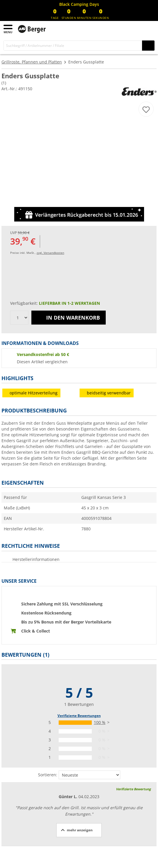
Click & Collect (36, 631)
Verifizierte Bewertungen (79, 716)
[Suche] (73, 46)
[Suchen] (148, 46)
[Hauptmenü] (8, 29)
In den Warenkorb (69, 318)
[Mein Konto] (138, 29)
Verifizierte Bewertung (133, 789)
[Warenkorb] (149, 29)
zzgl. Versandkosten (50, 253)
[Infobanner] (79, 4)
